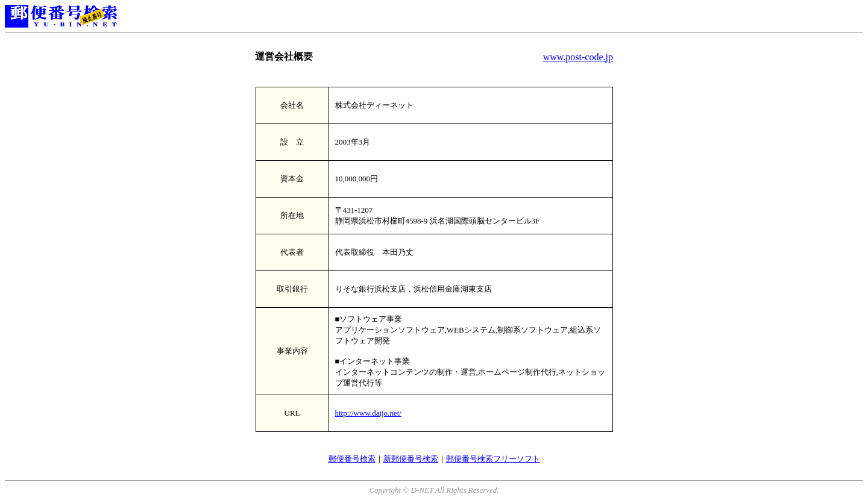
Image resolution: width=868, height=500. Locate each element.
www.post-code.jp (578, 57)
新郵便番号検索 (411, 459)
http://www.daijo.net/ (368, 413)
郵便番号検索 (352, 459)
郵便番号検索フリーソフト (493, 459)
